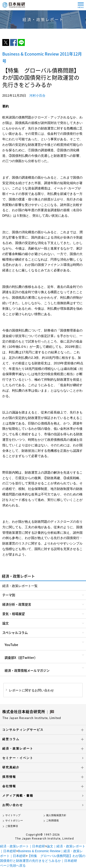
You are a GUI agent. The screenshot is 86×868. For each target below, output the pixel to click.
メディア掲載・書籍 (18, 796)
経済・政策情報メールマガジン (27, 670)
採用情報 (9, 777)
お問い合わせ (13, 805)
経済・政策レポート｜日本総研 (22, 846)
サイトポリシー (14, 820)
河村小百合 (37, 96)
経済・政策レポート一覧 (20, 586)
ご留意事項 (12, 826)
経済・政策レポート (18, 749)
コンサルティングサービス (23, 730)
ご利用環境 (52, 820)
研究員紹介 (11, 767)
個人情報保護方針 (56, 815)
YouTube (11, 645)
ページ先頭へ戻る (13, 865)
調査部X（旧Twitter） (21, 657)
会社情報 (9, 786)
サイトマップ (13, 815)
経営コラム (11, 739)
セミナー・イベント (18, 758)
